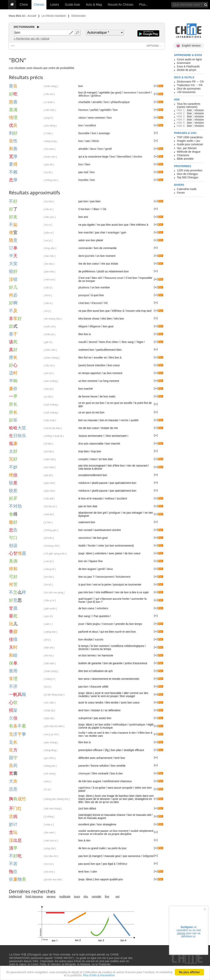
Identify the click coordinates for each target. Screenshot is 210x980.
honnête (83, 180)
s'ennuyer (84, 773)
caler (94, 872)
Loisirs (54, 5)
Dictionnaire (78, 16)
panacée (84, 766)
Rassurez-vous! (114, 278)
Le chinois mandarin (54, 16)
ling (107, 896)
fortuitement (123, 577)
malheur (110, 498)
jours (77, 896)
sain (88, 141)
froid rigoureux (34, 896)
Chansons (183, 155)
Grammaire (184, 63)
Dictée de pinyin (187, 70)
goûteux (96, 96)
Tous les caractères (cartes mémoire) (189, 105)
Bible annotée (185, 159)
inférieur (122, 864)
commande (85, 248)
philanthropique (120, 102)
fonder (92, 546)
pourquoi (84, 295)
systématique (137, 725)
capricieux (84, 788)
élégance (95, 326)
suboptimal (85, 718)
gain (124, 232)
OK (106, 303)
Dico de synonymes (189, 89)
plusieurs (84, 287)
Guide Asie (72, 5)
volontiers (102, 608)
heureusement (105, 577)
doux (93, 149)
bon (81, 86)
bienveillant (124, 157)
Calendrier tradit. (187, 189)
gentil (108, 149)
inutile (82, 733)
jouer (81, 624)
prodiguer (115, 513)
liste (190, 110)
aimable (97, 102)
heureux (83, 110)
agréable (106, 110)
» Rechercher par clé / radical (32, 39)
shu (86, 896)
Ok (105, 209)
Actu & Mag (94, 5)
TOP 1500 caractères (190, 137)
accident (122, 498)
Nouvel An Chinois (121, 5)
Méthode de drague (189, 152)
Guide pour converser (190, 144)
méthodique (120, 725)
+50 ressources (186, 92)
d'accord (97, 303)
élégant (83, 326)
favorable (84, 133)
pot (117, 896)
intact (93, 459)
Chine (24, 5)
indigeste (148, 856)
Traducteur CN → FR (190, 85)
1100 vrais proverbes (190, 170)
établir (82, 546)
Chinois (39, 5)
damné (93, 342)
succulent (144, 92)
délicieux (84, 96)
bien (88, 164)
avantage (104, 133)
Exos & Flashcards (188, 66)
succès (99, 639)
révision (199, 110)
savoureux (130, 92)
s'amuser (108, 624)
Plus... (143, 5)
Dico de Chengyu (187, 174)
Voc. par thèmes (187, 148)
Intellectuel (15, 896)
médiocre (84, 483)
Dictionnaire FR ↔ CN (190, 82)
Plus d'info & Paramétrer (107, 976)
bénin (96, 141)
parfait (94, 110)
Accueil (32, 16)
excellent (90, 125)
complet (83, 459)
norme (125, 420)
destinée (83, 649)
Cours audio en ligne (189, 59)
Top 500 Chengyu (188, 177)
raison (82, 118)
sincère (138, 157)
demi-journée (86, 256)
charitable (84, 102)
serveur (51, 896)
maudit (82, 342)
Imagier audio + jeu (189, 141)
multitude (65, 896)
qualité (135, 420)
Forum (181, 193)
